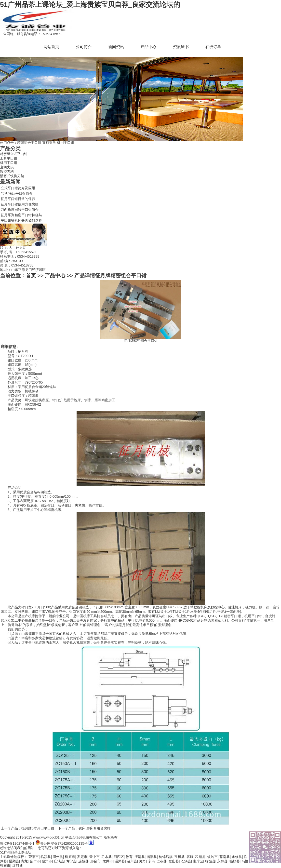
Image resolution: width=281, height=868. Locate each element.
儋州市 (47, 861)
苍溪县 (186, 861)
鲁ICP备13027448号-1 (17, 843)
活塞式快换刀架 (12, 176)
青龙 (24, 861)
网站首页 (51, 47)
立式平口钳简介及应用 (18, 188)
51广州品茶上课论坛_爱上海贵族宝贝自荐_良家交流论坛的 (90, 5)
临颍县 (46, 857)
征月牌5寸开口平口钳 (38, 828)
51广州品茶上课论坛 (16, 852)
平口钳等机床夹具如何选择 (21, 220)
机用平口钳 (9, 163)
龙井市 (108, 861)
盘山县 (174, 861)
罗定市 (82, 857)
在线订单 (213, 47)
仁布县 (161, 861)
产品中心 (148, 47)
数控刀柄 (7, 172)
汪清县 (140, 857)
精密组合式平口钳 (14, 154)
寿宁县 (71, 861)
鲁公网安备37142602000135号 (61, 843)
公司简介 (84, 47)
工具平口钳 (9, 158)
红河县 (17, 866)
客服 (190, 857)
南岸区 (198, 861)
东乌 (151, 861)
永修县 (237, 857)
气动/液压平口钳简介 (17, 193)
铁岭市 (213, 857)
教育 (129, 857)
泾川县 (132, 861)
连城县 (83, 861)
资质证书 (181, 47)
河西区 (119, 857)
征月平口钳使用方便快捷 (20, 204)
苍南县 (225, 857)
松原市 (70, 857)
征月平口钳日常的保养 (18, 199)
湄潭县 (120, 861)
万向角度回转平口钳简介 (20, 210)
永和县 (222, 861)
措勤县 (14, 861)
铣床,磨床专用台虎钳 (94, 828)
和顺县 (200, 857)
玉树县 (179, 857)
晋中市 (94, 857)
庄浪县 (59, 861)
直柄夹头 (7, 167)
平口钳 (13, 396)
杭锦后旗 (166, 857)
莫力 (142, 861)
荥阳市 (34, 857)
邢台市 (95, 861)
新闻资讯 (116, 47)
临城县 (210, 861)
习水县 (107, 857)
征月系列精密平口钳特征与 (21, 215)
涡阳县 (152, 857)
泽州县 (58, 857)
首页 (31, 275)
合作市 (35, 861)
